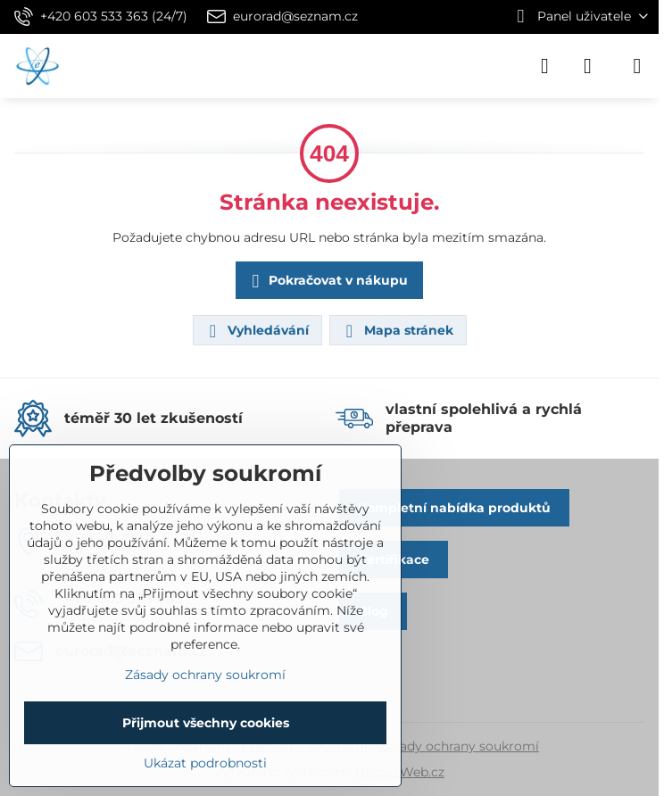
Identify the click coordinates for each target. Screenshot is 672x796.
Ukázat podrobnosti (205, 763)
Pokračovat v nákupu (327, 282)
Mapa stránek (397, 331)
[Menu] (637, 66)
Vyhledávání (257, 331)
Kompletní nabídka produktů (454, 508)
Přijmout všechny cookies (206, 723)
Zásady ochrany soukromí (459, 746)
